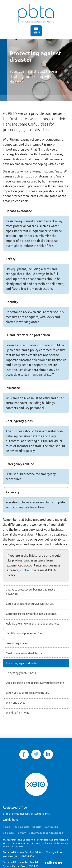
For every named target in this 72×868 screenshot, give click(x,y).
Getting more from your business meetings (31, 614)
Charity (37, 827)
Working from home (18, 713)
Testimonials (21, 827)
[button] (53, 863)
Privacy (21, 833)
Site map (8, 833)
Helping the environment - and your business (33, 624)
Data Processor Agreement (46, 833)
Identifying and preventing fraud (25, 633)
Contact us (51, 827)
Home (7, 827)
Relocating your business (21, 673)
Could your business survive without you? (31, 604)
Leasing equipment (17, 643)
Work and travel (15, 703)
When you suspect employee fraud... (28, 693)
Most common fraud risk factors (25, 653)
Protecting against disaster (22, 663)
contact (25, 570)
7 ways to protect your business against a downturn (31, 592)
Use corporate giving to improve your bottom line (35, 683)
